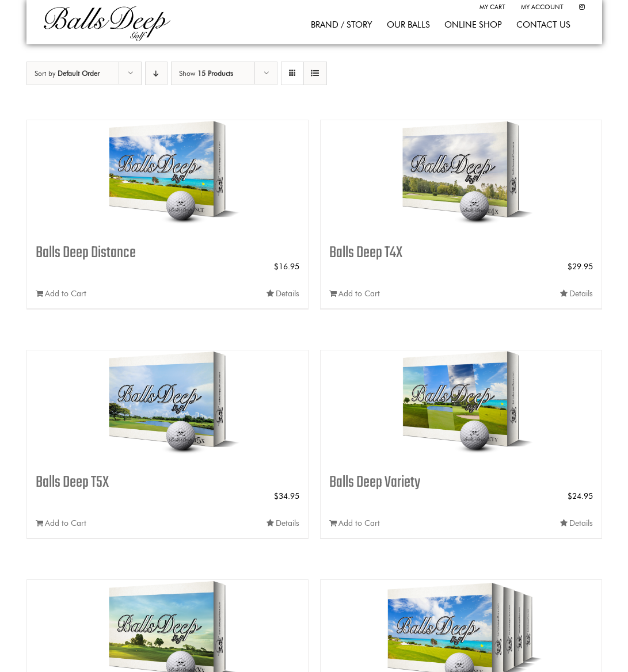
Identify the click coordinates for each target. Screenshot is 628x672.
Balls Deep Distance (86, 253)
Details (288, 294)
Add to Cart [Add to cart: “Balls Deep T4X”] (359, 294)
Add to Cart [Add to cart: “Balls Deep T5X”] (66, 523)
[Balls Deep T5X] (168, 407)
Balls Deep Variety (375, 482)
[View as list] (315, 73)
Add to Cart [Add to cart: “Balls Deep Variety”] (359, 523)
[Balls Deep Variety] (461, 407)
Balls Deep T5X (72, 482)
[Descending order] (156, 73)
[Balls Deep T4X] (461, 177)
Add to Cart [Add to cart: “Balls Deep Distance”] (66, 294)
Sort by (67, 73)
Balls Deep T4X (366, 253)
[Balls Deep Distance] (168, 177)
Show (206, 73)
